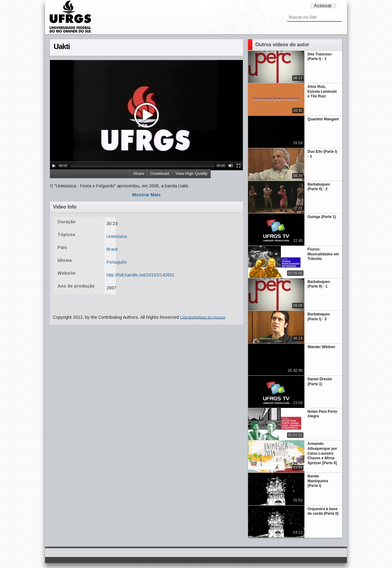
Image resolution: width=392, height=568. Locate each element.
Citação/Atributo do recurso (203, 317)
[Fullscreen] (239, 166)
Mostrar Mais (147, 195)
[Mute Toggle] (231, 166)
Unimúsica (117, 236)
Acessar (323, 6)
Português (117, 262)
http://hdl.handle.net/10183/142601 (141, 275)
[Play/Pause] (54, 166)
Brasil (112, 249)
